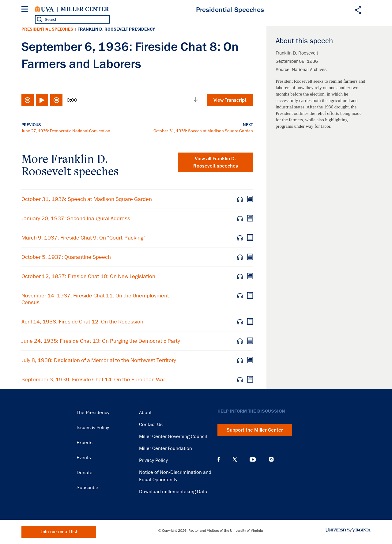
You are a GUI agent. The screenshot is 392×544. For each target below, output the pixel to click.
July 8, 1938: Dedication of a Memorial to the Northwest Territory (99, 360)
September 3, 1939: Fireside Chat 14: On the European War (93, 380)
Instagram (271, 459)
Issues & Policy (93, 428)
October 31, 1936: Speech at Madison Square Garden (203, 131)
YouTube (253, 459)
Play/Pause (42, 100)
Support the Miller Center (255, 430)
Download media (196, 100)
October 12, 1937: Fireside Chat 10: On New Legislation (88, 276)
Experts (85, 443)
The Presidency (93, 413)
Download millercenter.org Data (173, 492)
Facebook (219, 459)
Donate (85, 473)
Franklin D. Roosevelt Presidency (116, 29)
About (145, 413)
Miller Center (85, 9)
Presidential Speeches (47, 29)
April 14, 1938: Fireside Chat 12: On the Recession (82, 322)
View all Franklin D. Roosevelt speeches (216, 162)
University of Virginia (44, 9)
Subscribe (87, 488)
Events (84, 458)
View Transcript (230, 100)
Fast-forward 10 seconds (56, 100)
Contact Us (151, 425)
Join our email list (59, 532)
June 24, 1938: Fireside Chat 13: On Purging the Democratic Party (101, 341)
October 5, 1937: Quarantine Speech (66, 257)
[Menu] (26, 10)
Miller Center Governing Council (173, 436)
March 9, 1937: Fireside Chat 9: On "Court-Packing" (83, 238)
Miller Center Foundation (166, 448)
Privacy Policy (153, 460)
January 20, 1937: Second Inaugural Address (76, 218)
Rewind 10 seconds (28, 100)
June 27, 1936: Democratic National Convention (66, 131)
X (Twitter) (235, 459)
